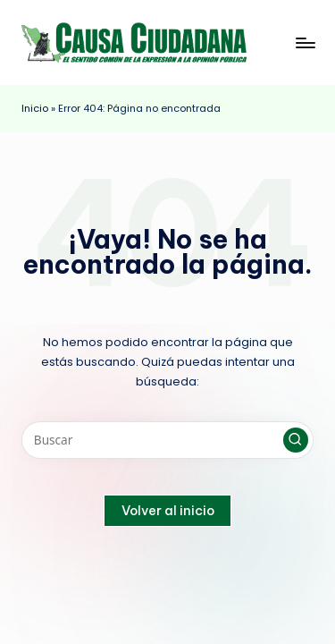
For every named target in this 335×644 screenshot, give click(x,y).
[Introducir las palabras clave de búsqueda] (167, 440)
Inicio (35, 108)
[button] (296, 440)
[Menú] (305, 42)
